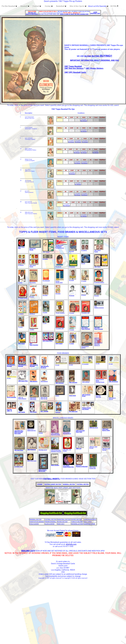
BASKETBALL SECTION (64, 519)
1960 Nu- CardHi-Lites (95, 447)
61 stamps (85, 250)
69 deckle (73, 295)
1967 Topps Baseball (73, 66)
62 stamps (22, 265)
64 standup (73, 266)
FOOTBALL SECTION (51, 519)
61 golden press (19, 466)
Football (37, 6)
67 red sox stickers (99, 282)
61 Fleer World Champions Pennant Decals (61, 246)
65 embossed (46, 280)
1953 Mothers (44, 381)
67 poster (85, 280)
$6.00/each (71, 142)
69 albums (34, 313)
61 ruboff (73, 251)
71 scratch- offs (60, 328)
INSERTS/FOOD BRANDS (37, 522)
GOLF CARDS (88, 522)
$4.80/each (84, 195)
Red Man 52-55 (44, 449)
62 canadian (87, 363)
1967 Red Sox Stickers (74, 68)
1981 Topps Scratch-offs (93, 467)
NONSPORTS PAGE (89, 524)
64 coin (86, 263)
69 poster (58, 293)
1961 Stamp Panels (99, 250)
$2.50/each (78, 163)
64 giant (22, 282)
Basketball (61, 6)
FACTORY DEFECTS (98, 344)
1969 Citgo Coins (32, 460)
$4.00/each (78, 142)
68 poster (45, 295)
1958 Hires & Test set (112, 398)
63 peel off (59, 266)
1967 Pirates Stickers (94, 68)
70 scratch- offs (86, 312)
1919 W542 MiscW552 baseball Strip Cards (19, 432)
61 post (61, 364)
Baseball (25, 6)
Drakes (60, 395)
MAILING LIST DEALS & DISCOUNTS (32, 13)
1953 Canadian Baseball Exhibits (56, 433)
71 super (21, 326)
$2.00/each (84, 163)
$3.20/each (84, 131)
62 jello (101, 363)
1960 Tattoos (48, 251)
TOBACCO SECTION (77, 522)
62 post (75, 364)
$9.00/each (72, 174)
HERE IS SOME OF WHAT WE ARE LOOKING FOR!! (74, 14)
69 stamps (22, 313)
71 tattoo (34, 329)
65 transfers (34, 282)
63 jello (12, 378)
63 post (114, 363)
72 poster (73, 329)
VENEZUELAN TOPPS (90, 519)
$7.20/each (84, 216)
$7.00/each (78, 184)
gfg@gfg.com (71, 544)
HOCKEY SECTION (77, 519)
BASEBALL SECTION (36, 519)
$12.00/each (67, 206)
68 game (33, 296)
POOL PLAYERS (34, 524)
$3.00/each (77, 153)
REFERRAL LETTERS (77, 524)
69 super (98, 295)
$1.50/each (96, 153)
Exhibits (42, 432)
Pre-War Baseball (9, 6)
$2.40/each (84, 153)
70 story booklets (60, 312)
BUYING (114, 6)
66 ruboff (73, 280)
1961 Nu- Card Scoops (106, 449)
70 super (46, 312)
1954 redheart (86, 381)
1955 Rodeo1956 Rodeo (34, 398)
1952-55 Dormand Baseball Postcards (56, 450)
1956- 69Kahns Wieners (23, 397)
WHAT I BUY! (61, 524)
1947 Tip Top (45, 397)
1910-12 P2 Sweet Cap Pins (31, 429)
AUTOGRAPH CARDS (87, 346)
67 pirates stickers (23, 298)
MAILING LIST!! (28, 551)
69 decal (85, 294)
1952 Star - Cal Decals (67, 450)
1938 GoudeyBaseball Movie (67, 432)
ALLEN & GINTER (50, 524)
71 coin (46, 323)
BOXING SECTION (62, 522)
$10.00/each (84, 121)
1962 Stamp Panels (34, 265)
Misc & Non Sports (78, 6)
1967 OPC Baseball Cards (75, 72)
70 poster (74, 312)
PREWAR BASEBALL (51, 522)
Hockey (49, 6)
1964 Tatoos (101, 266)
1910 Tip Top (44, 399)
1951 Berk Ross (19, 450)
